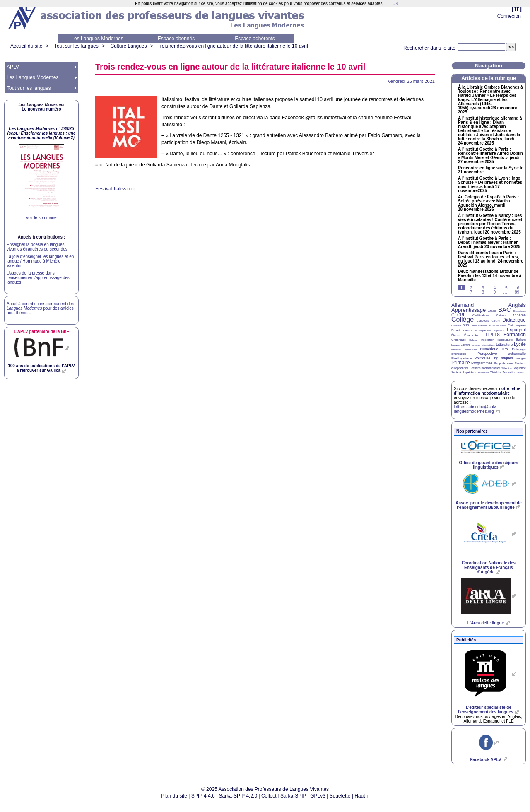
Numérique (489, 349)
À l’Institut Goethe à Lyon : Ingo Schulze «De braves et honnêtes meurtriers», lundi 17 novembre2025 (490, 185)
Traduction (510, 372)
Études (456, 335)
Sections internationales (485, 368)
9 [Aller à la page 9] (495, 292)
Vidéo (520, 373)
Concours (483, 321)
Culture (495, 321)
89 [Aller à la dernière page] (517, 292)
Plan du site (174, 796)
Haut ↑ (362, 796)
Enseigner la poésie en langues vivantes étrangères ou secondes (37, 247)
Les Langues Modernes (97, 39)
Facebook (485, 760)
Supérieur (469, 372)
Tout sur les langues (76, 46)
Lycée (520, 344)
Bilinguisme (519, 311)
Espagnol (516, 330)
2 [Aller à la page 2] (471, 288)
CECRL (458, 315)
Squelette (340, 796)
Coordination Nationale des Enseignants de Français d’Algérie (489, 567)
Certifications (481, 315)
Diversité (456, 325)
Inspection (487, 340)
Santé (510, 364)
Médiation (457, 349)
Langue (455, 345)
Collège (463, 319)
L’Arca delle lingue (486, 623)
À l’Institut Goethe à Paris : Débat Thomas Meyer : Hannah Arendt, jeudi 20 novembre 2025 (489, 243)
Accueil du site (26, 46)
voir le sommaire (41, 218)
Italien (521, 340)
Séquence (519, 368)
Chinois (501, 315)
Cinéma (519, 315)
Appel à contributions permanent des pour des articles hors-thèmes (40, 308)
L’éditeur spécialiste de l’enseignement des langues (485, 710)
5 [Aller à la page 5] (506, 288)
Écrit (511, 325)
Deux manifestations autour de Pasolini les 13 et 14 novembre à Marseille (490, 276)
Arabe (492, 311)
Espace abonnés (176, 39)
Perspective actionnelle (502, 354)
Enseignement (462, 330)
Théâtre (496, 372)
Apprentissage (469, 310)
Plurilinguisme (462, 358)
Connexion (509, 16)
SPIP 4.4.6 (203, 796)
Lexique (476, 345)
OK (395, 4)
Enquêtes (521, 325)
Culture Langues (128, 46)
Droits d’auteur (479, 325)
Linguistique (488, 345)
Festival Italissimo (115, 189)
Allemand (463, 305)
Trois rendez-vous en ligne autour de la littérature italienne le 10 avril (233, 46)
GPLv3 (318, 796)
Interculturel (505, 340)
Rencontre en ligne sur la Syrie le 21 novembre (491, 170)
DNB (466, 325)
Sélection (507, 368)
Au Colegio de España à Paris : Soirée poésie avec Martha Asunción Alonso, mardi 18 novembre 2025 (488, 203)
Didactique (514, 320)
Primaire (461, 363)
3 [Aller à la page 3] (483, 288)
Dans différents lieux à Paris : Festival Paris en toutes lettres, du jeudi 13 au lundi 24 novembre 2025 (491, 259)
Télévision (483, 373)
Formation (515, 335)
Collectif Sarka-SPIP (284, 796)
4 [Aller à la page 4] (495, 288)
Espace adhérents (255, 39)
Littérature (505, 345)
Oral (505, 349)
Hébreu (473, 340)
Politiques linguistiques (494, 358)
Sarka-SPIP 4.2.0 (238, 796)
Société (456, 372)
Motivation (471, 349)
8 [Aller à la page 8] (483, 292)
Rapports (500, 363)
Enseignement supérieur (490, 330)
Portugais (521, 359)
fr (517, 8)
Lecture (466, 345)
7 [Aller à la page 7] (471, 292)
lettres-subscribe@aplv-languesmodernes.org (476, 409)
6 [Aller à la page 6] (518, 288)
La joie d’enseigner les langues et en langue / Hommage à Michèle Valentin (40, 261)
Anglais (517, 305)
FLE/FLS (491, 335)
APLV (13, 67)
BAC (505, 310)
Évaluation (472, 335)
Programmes (482, 363)
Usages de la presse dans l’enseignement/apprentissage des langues (38, 278)
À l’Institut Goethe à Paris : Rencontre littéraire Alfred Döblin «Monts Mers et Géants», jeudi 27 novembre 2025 (490, 156)
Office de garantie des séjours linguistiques (489, 465)
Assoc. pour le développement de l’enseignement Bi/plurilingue (488, 505)
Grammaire (459, 340)
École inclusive (497, 325)
